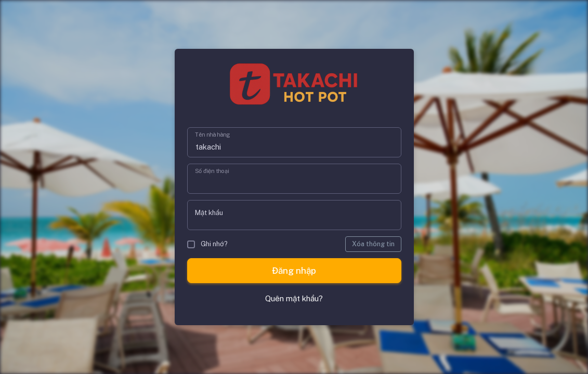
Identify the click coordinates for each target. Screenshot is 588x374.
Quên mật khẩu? (294, 298)
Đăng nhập (294, 271)
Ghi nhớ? (208, 244)
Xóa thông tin (373, 244)
